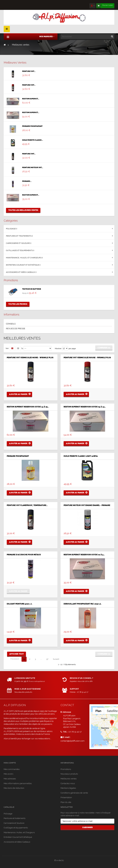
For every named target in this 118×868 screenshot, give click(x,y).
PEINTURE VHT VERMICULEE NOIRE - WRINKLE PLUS (30, 358)
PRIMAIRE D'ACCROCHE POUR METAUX (24, 555)
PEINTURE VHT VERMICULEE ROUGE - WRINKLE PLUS (87, 358)
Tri (22, 348)
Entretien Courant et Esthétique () (23, 265)
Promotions (11, 280)
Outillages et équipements (16, 828)
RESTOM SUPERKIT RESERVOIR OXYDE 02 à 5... (84, 555)
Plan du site (66, 802)
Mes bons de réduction (14, 788)
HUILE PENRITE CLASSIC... (33, 140)
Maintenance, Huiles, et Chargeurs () (24, 258)
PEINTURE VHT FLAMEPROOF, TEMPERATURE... (27, 505)
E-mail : (66, 737)
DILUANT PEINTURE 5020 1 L (19, 604)
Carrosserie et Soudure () (19, 243)
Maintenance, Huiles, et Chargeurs (19, 832)
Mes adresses (10, 779)
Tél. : (64, 732)
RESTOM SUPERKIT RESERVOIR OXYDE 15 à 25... (28, 407)
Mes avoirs (8, 774)
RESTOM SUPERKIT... (31, 99)
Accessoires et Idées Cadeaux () (21, 272)
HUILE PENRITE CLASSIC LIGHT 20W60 (81, 456)
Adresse (66, 712)
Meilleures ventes (15, 63)
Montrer (58, 348)
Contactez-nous (68, 783)
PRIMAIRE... (27, 181)
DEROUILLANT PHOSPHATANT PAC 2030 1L (82, 604)
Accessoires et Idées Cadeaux (17, 842)
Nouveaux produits (69, 774)
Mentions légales (68, 788)
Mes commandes (12, 769)
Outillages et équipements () (20, 250)
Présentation (66, 797)
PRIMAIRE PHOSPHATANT (32, 126)
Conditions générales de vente (74, 793)
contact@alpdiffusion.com (73, 741)
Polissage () (12, 229)
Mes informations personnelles (18, 783)
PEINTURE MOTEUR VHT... (33, 168)
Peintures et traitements (15, 818)
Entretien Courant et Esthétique (18, 837)
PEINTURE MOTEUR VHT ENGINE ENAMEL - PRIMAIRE (87, 505)
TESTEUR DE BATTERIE (32, 289)
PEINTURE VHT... (29, 71)
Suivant (56, 659)
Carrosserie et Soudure (14, 823)
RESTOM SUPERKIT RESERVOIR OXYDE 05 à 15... (85, 407)
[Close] (117, 2)
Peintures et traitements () (19, 236)
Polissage (8, 814)
